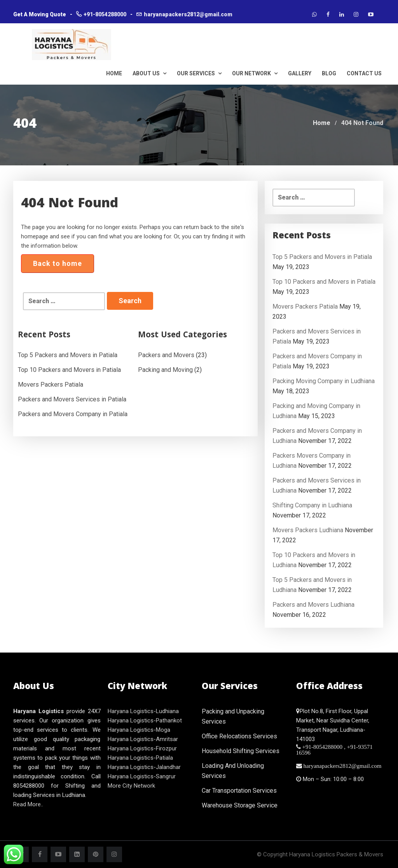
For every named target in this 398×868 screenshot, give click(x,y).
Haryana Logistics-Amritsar (143, 739)
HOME (114, 73)
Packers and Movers (166, 355)
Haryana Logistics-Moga (139, 730)
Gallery (300, 73)
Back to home (58, 263)
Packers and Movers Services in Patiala (72, 399)
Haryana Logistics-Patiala (140, 758)
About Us (149, 73)
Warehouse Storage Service (240, 805)
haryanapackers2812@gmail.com (188, 14)
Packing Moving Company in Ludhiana (324, 381)
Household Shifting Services (241, 751)
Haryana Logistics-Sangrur (142, 776)
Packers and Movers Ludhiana (313, 605)
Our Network (255, 73)
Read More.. (28, 804)
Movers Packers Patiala (51, 385)
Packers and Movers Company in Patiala (73, 414)
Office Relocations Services (239, 736)
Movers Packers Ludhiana (308, 530)
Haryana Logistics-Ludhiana (143, 711)
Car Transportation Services (239, 791)
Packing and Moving (165, 370)
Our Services (199, 73)
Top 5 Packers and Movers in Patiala (68, 355)
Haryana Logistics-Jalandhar (144, 767)
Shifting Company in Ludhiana (312, 505)
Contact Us (364, 73)
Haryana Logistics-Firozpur (142, 748)
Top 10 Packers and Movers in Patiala (69, 370)
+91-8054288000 (105, 14)
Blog (329, 73)
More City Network (131, 786)
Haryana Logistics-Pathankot (145, 720)
